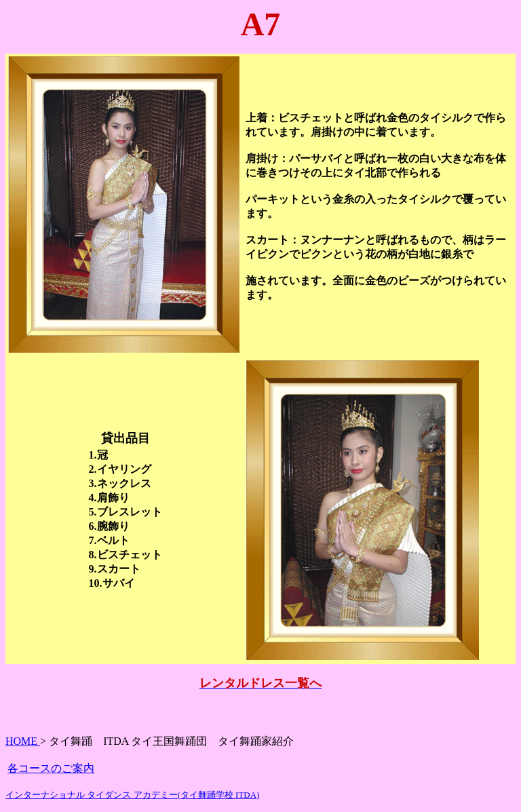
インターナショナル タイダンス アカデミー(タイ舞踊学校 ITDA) (132, 795)
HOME (23, 741)
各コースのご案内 (51, 768)
